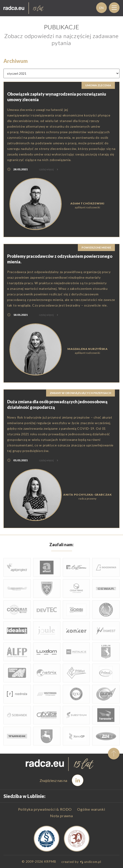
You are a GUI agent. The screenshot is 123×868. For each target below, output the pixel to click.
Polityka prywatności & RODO (45, 809)
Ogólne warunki (91, 809)
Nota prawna (61, 816)
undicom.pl (91, 862)
